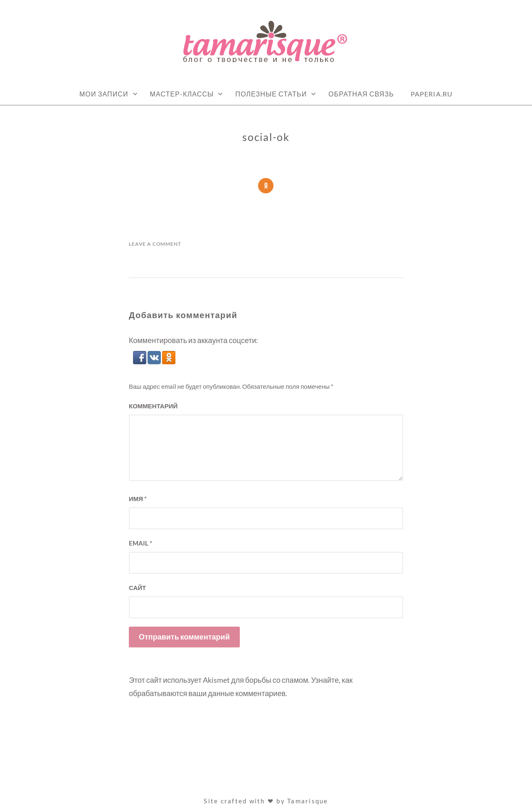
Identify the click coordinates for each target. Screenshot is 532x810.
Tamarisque (308, 801)
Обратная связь (361, 94)
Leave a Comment (155, 244)
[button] (140, 361)
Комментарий (153, 406)
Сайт (137, 588)
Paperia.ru (432, 94)
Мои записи (104, 94)
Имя (138, 499)
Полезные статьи (271, 94)
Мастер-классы (182, 94)
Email (140, 543)
